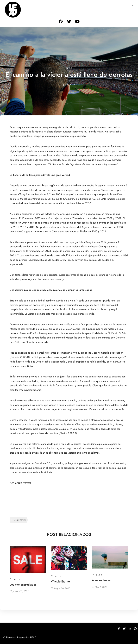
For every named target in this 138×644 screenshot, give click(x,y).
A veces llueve (101, 580)
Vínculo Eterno (60, 581)
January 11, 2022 (19, 591)
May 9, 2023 (100, 587)
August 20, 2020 (60, 588)
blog (69, 68)
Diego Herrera (23, 483)
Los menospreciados (23, 585)
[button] (132, 4)
